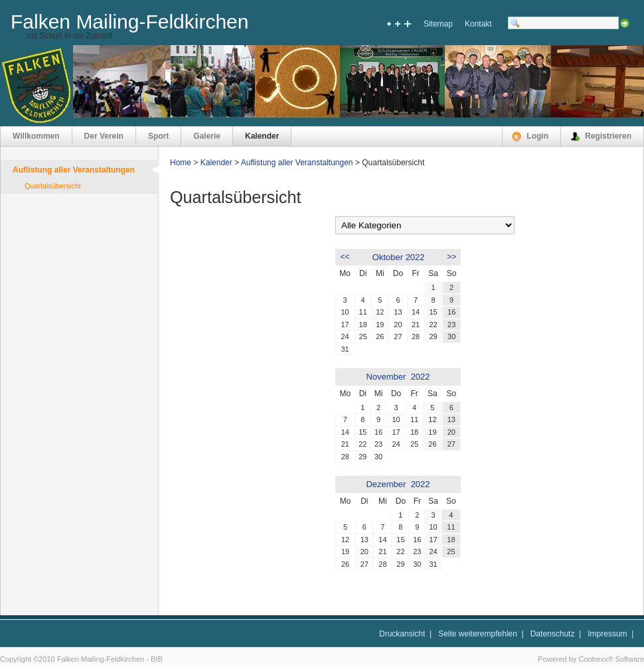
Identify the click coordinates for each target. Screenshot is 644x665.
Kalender (262, 136)
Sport (158, 136)
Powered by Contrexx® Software (591, 659)
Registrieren (608, 136)
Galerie (207, 136)
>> (451, 257)
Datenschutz (553, 634)
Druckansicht (402, 634)
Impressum (607, 634)
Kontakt (478, 24)
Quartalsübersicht (53, 186)
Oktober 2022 (399, 257)
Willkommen (36, 136)
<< (345, 257)
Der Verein (104, 136)
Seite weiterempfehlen (478, 634)
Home (181, 163)
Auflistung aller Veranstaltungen (74, 170)
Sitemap (438, 24)
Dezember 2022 (398, 484)
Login (537, 136)
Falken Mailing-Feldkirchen (129, 22)
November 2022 (398, 377)
